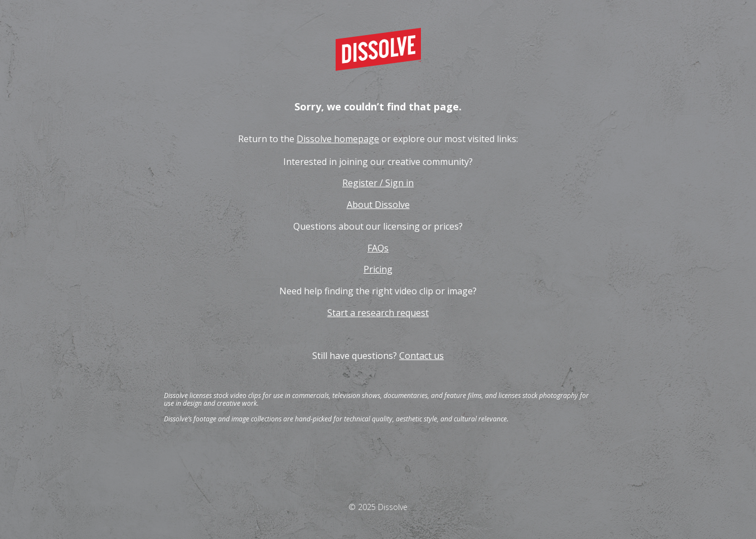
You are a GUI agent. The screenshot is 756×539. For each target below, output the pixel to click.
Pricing (378, 269)
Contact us (421, 356)
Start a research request (378, 313)
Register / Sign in (378, 183)
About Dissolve (378, 205)
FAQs (378, 248)
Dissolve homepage (338, 139)
